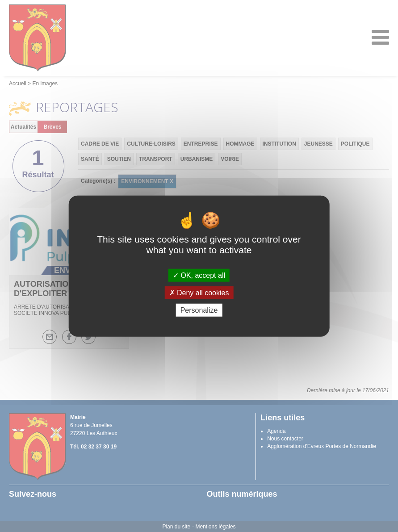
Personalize (199, 310)
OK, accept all (199, 275)
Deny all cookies (199, 292)
